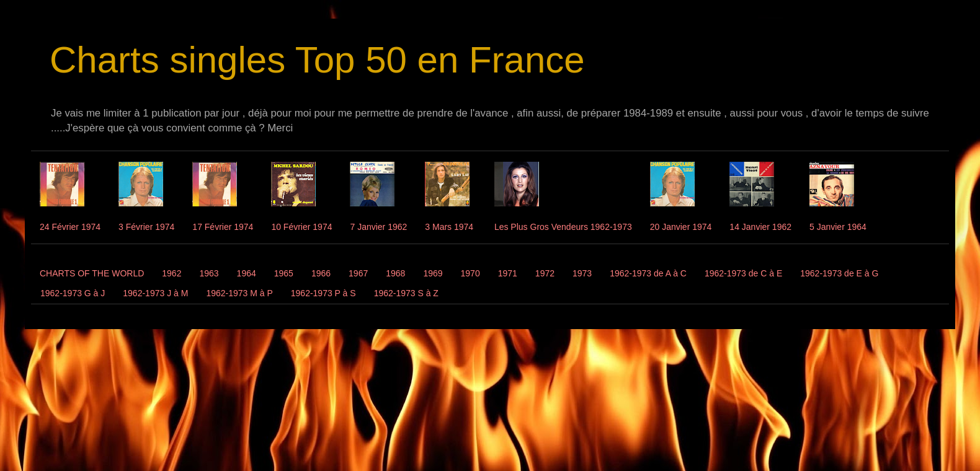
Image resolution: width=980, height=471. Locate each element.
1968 (395, 273)
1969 (433, 273)
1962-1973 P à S (323, 293)
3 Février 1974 (146, 227)
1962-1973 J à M (155, 293)
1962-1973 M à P (239, 293)
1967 (358, 273)
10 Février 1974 (301, 227)
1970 (470, 273)
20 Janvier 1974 (681, 227)
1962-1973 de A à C (648, 273)
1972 (545, 273)
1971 (508, 273)
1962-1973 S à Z (406, 293)
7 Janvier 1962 (378, 227)
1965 (284, 273)
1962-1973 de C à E (743, 273)
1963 (209, 273)
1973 (582, 273)
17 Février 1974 (223, 227)
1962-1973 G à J (73, 293)
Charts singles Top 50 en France (317, 60)
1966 (321, 273)
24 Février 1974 (70, 227)
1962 (171, 273)
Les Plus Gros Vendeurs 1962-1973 (563, 227)
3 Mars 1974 (449, 227)
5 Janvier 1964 (838, 227)
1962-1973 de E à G (839, 273)
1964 (247, 273)
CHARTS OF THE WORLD (92, 273)
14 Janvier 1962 (760, 227)
